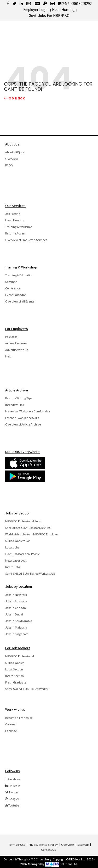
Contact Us (48, 850)
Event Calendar (16, 295)
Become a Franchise (19, 718)
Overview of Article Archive (23, 424)
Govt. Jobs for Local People (22, 554)
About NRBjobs (15, 152)
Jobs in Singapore (17, 634)
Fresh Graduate (16, 682)
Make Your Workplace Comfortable (28, 411)
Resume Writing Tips (19, 398)
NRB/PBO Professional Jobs (23, 521)
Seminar (11, 282)
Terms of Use (17, 845)
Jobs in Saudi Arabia (19, 621)
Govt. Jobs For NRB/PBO (49, 16)
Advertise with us (17, 350)
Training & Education (19, 275)
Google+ (12, 799)
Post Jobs (11, 337)
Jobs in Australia (16, 601)
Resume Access (15, 233)
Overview (12, 159)
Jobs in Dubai (14, 614)
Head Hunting (63, 10)
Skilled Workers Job (18, 541)
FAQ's (9, 165)
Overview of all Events (20, 301)
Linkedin (13, 786)
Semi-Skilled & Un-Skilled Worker (27, 689)
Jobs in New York (16, 595)
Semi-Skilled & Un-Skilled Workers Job (30, 573)
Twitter (12, 792)
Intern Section (15, 676)
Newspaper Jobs (16, 560)
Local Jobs (12, 547)
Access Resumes (16, 343)
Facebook (13, 779)
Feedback (12, 731)
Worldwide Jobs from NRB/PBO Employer (32, 534)
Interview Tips (15, 405)
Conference (13, 288)
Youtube (12, 805)
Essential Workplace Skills (22, 418)
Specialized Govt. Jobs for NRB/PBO (28, 528)
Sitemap (83, 845)
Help (8, 356)
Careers (10, 724)
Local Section (14, 669)
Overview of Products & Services (26, 240)
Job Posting (13, 214)
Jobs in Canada (16, 608)
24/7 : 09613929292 (75, 4)
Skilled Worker (15, 663)
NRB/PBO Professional (20, 656)
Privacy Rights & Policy (43, 845)
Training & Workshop (19, 227)
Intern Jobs (13, 567)
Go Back (14, 98)
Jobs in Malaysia (16, 627)
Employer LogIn (36, 10)
